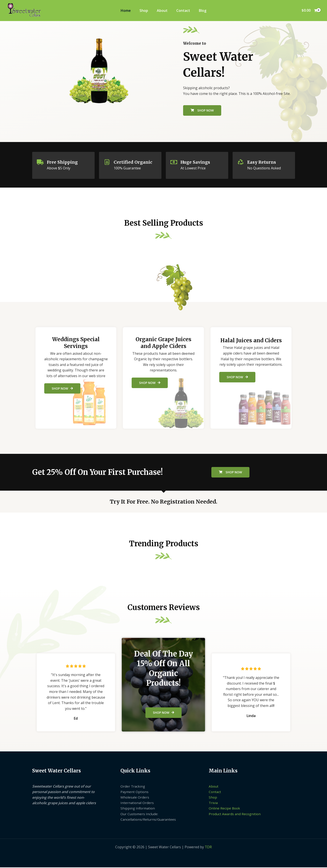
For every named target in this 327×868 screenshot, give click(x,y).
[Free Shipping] (40, 162)
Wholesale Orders (135, 797)
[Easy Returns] (241, 162)
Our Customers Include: (140, 814)
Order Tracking (133, 786)
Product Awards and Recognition (235, 814)
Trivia (213, 803)
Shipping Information (138, 809)
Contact (183, 11)
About (162, 11)
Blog (203, 11)
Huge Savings (196, 162)
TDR (208, 848)
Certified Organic (133, 162)
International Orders (137, 803)
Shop (144, 11)
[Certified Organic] (107, 162)
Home (126, 11)
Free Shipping (63, 162)
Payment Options (135, 792)
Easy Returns (262, 162)
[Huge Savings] (174, 162)
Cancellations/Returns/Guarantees (149, 820)
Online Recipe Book (225, 809)
